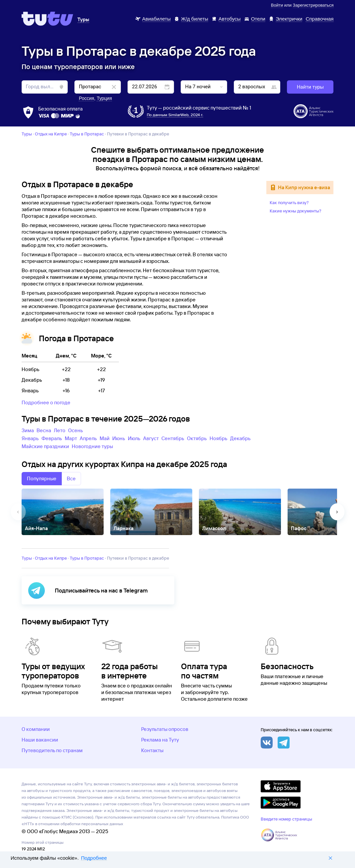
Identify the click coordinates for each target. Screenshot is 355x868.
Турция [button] (104, 98)
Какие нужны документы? (296, 211)
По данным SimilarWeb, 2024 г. (175, 115)
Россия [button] (86, 98)
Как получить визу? (289, 202)
